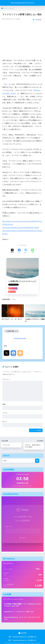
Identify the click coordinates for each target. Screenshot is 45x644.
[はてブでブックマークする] (26, 250)
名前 (4, 404)
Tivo (5, 84)
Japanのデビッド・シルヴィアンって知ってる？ (19, 611)
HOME (22, 632)
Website (20, 356)
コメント (7, 379)
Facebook (13, 356)
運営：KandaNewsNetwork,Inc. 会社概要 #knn (22, 636)
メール (5, 412)
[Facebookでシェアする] (19, 250)
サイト (5, 421)
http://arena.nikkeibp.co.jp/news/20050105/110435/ (20, 227)
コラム (14, 299)
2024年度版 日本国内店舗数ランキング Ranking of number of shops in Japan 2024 (22, 604)
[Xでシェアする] (12, 250)
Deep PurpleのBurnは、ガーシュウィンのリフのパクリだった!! (22, 617)
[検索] (37, 460)
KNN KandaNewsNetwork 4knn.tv (23, 3)
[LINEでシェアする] (33, 250)
